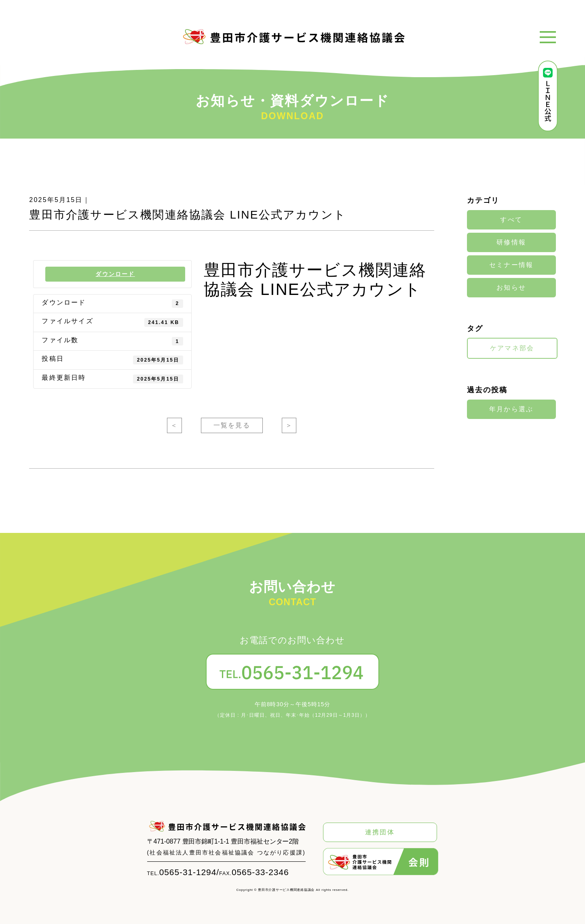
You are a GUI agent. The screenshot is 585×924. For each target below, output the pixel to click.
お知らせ (511, 288)
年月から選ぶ (511, 409)
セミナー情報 (511, 265)
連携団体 (380, 832)
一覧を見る (232, 426)
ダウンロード (115, 274)
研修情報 (511, 242)
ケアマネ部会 (512, 348)
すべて (511, 220)
